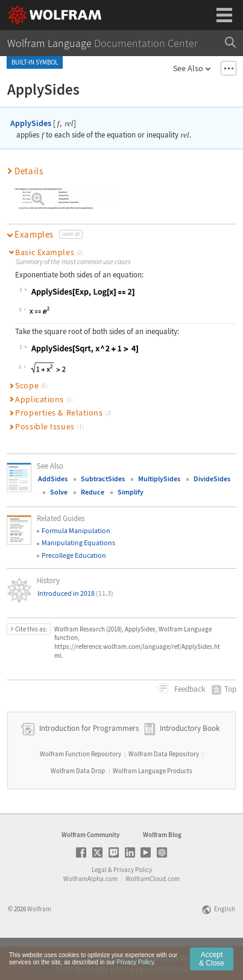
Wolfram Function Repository (80, 788)
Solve (59, 492)
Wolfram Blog (162, 868)
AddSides (53, 479)
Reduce (93, 492)
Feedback (189, 689)
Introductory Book (190, 762)
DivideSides (212, 479)
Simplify (131, 492)
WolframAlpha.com (90, 912)
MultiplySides (159, 479)
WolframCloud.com (153, 912)
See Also (188, 68)
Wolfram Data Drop (78, 805)
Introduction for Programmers (88, 762)
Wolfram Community (90, 868)
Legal (99, 903)
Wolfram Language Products (153, 805)
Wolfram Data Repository (164, 788)
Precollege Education (74, 555)
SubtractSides (103, 479)
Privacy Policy (133, 903)
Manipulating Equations (78, 542)
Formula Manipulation (76, 530)
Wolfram (39, 943)
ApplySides (31, 123)
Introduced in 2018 (75, 593)
